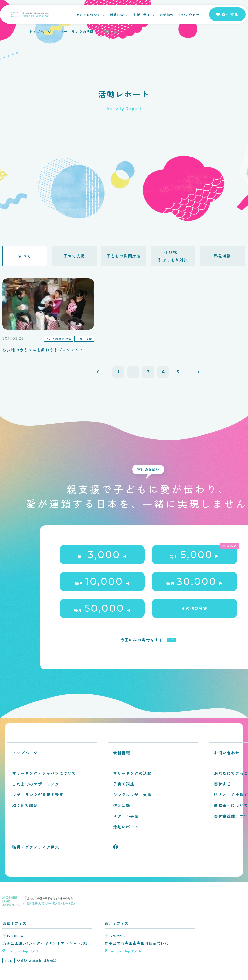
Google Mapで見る (23, 951)
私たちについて (89, 15)
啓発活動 (122, 806)
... (133, 372)
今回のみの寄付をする (142, 640)
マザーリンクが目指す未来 (38, 795)
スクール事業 (126, 816)
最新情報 (167, 15)
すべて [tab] (25, 256)
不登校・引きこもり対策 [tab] (173, 256)
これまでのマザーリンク (36, 784)
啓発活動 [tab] (222, 256)
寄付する (222, 784)
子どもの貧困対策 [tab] (124, 256)
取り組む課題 (25, 806)
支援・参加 (142, 15)
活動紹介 (117, 15)
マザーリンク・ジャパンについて (44, 774)
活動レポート (126, 827)
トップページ (40, 32)
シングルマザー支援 (132, 795)
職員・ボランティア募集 (36, 847)
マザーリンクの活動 (77, 32)
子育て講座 (124, 784)
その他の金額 (195, 609)
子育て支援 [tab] (74, 256)
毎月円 (102, 555)
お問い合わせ (189, 15)
